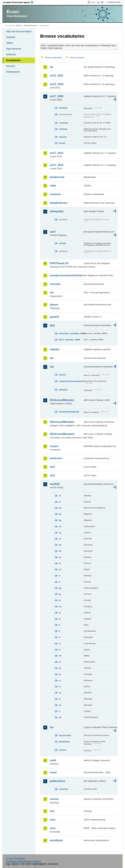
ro (60, 680)
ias (52, 358)
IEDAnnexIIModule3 (62, 422)
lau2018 (55, 484)
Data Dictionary (30, 25)
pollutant (63, 390)
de (60, 545)
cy (60, 533)
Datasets (11, 37)
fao (52, 293)
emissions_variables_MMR (71, 333)
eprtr (53, 232)
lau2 (52, 475)
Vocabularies (13, 60)
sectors (62, 750)
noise (53, 772)
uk (60, 717)
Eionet (19, 25)
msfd (53, 760)
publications (57, 781)
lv (60, 650)
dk (60, 551)
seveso (54, 799)
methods (63, 129)
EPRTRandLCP (59, 263)
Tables (9, 43)
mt (60, 656)
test (52, 811)
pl (60, 668)
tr (59, 711)
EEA (19, 2)
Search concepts (77, 58)
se (60, 693)
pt (60, 674)
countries (63, 123)
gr (60, 594)
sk (60, 705)
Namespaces (13, 72)
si (60, 699)
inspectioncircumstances (71, 381)
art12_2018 (57, 84)
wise (53, 828)
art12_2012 (57, 76)
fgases (54, 305)
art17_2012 (57, 153)
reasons (63, 137)
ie (60, 613)
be (60, 514)
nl (60, 662)
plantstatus (64, 742)
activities (63, 108)
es (60, 569)
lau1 (52, 467)
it (59, 625)
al (60, 496)
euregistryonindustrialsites (66, 275)
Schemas (11, 54)
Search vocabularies (53, 58)
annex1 (62, 375)
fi (59, 576)
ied (52, 367)
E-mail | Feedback (16, 858)
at (60, 502)
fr (59, 582)
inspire (54, 446)
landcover (56, 458)
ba (60, 508)
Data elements (14, 49)
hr (60, 600)
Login (93, 2)
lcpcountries (65, 735)
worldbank (56, 840)
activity (62, 243)
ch (60, 526)
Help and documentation (19, 31)
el (60, 563)
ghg (52, 325)
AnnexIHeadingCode (69, 412)
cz (60, 539)
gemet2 (54, 317)
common (55, 194)
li (59, 631)
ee (60, 557)
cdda (53, 186)
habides (55, 349)
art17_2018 (57, 165)
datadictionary (59, 203)
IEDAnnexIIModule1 (62, 400)
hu (60, 606)
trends (62, 143)
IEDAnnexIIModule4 (62, 434)
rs (60, 686)
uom (53, 820)
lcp (52, 727)
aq (51, 67)
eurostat (55, 284)
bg (60, 520)
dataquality (57, 211)
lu (60, 643)
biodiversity (57, 177)
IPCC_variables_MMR (69, 340)
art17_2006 (57, 96)
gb (60, 588)
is (60, 619)
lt (59, 637)
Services (10, 66)
